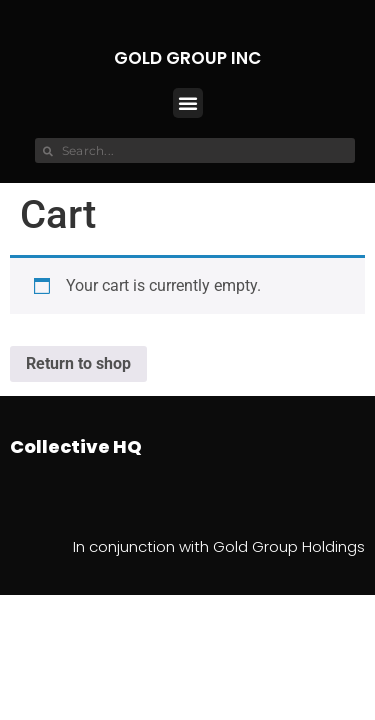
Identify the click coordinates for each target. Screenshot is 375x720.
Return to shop (78, 363)
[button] (188, 103)
